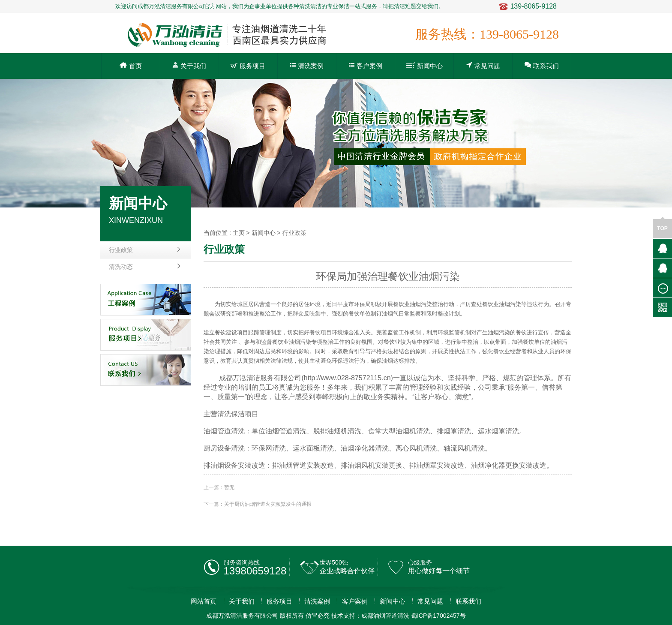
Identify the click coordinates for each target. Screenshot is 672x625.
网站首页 (204, 601)
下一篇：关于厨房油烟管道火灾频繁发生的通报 (258, 504)
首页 (131, 66)
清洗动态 (121, 267)
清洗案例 (307, 66)
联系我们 (542, 65)
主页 (239, 233)
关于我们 (189, 65)
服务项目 (248, 66)
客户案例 (366, 66)
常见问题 (483, 65)
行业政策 (121, 250)
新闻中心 (424, 66)
